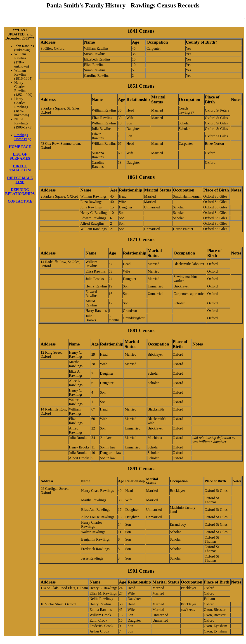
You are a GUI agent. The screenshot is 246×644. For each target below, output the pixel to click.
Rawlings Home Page (23, 137)
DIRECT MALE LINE (20, 180)
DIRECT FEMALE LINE (20, 168)
